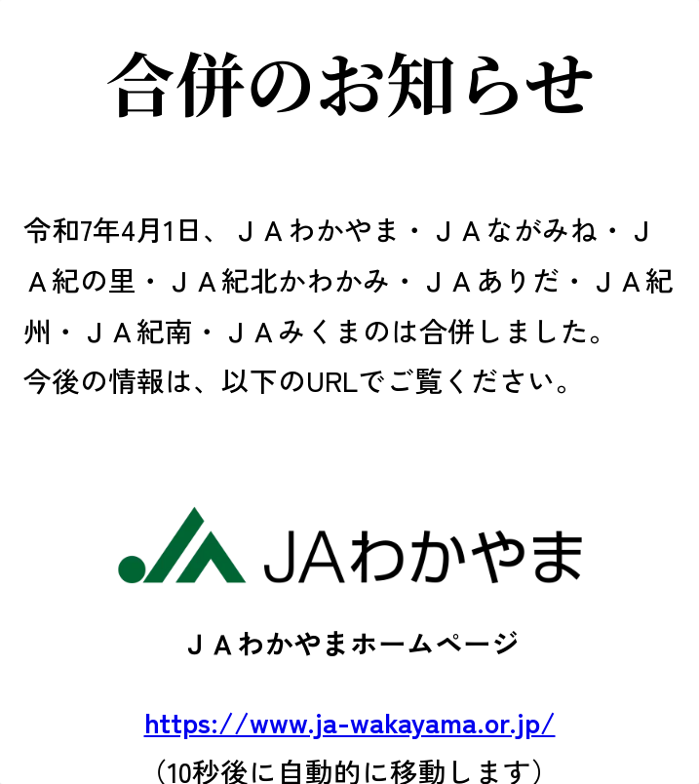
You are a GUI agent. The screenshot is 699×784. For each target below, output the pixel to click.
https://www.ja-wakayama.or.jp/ (350, 721)
